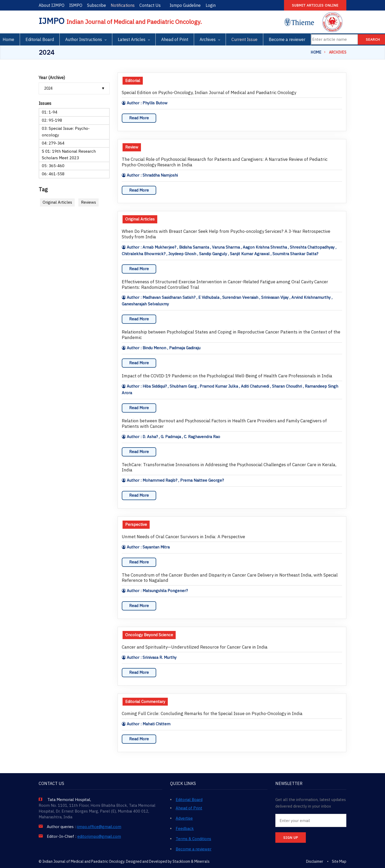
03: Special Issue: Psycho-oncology (66, 132)
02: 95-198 (52, 120)
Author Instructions (84, 39)
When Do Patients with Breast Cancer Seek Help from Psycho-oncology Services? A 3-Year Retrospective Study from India (226, 234)
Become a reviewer (287, 39)
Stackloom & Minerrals (191, 861)
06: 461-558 (53, 174)
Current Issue (244, 39)
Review (132, 147)
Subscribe (97, 5)
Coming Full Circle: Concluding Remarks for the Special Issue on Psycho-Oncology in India (212, 714)
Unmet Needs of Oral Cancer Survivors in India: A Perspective (183, 537)
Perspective (136, 524)
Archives (208, 39)
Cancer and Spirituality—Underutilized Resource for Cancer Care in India (195, 647)
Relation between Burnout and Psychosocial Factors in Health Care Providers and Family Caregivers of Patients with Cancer (224, 424)
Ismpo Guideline (185, 5)
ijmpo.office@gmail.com (99, 827)
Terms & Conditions (193, 839)
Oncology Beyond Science (149, 635)
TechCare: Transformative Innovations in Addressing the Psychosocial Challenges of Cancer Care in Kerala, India (229, 468)
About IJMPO (52, 5)
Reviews (88, 202)
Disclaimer (315, 861)
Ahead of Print (175, 39)
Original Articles (57, 202)
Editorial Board (40, 39)
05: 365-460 (53, 166)
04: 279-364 (53, 143)
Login (211, 5)
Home (316, 52)
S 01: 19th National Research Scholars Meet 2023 (69, 155)
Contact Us (150, 5)
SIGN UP (291, 838)
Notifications (123, 5)
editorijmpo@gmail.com (99, 836)
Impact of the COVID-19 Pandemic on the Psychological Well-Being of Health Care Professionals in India (227, 376)
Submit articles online (315, 5)
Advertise (184, 818)
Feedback (185, 828)
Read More (139, 118)
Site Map (339, 861)
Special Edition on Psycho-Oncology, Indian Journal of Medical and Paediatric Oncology (209, 93)
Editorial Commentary (145, 702)
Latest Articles (132, 39)
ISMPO (76, 5)
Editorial (133, 81)
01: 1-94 (50, 112)
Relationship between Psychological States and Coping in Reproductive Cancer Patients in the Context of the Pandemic (231, 335)
